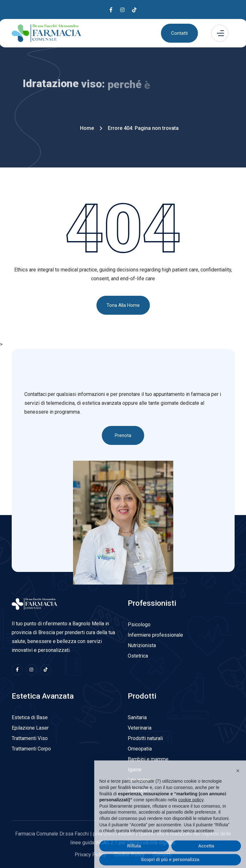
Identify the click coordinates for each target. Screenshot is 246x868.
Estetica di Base (30, 717)
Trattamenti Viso (30, 738)
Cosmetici (139, 790)
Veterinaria (140, 728)
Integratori (139, 780)
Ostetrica (138, 656)
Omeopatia (140, 749)
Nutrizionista (142, 645)
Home (87, 128)
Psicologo (139, 625)
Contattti (162, 855)
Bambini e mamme (148, 759)
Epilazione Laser (30, 728)
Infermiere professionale (155, 635)
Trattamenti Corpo (31, 749)
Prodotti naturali (145, 738)
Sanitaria (137, 717)
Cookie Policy (129, 855)
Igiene (135, 770)
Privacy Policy (90, 855)
